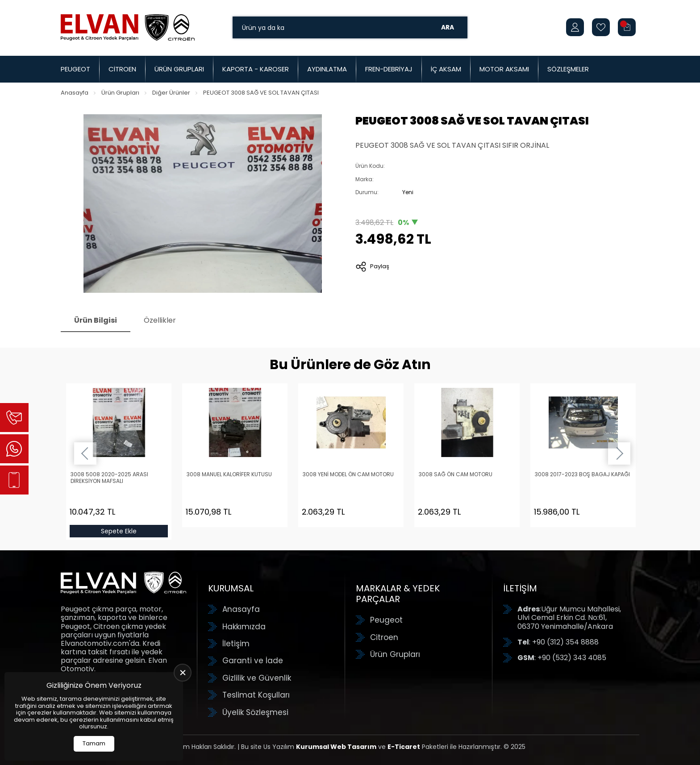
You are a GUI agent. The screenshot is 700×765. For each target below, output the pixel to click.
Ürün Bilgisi (96, 320)
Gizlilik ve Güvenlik (257, 678)
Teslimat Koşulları (256, 695)
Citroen (122, 69)
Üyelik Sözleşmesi (255, 712)
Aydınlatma (327, 69)
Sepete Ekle (119, 531)
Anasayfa (75, 93)
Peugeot (75, 69)
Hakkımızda (244, 627)
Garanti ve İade (253, 661)
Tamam (94, 743)
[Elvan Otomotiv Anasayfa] (128, 27)
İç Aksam (446, 69)
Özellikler (160, 320)
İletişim (236, 644)
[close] (183, 673)
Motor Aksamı (504, 69)
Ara (448, 27)
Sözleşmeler (568, 69)
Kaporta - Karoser (256, 69)
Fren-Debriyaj (389, 69)
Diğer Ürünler (171, 93)
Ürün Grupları (179, 69)
